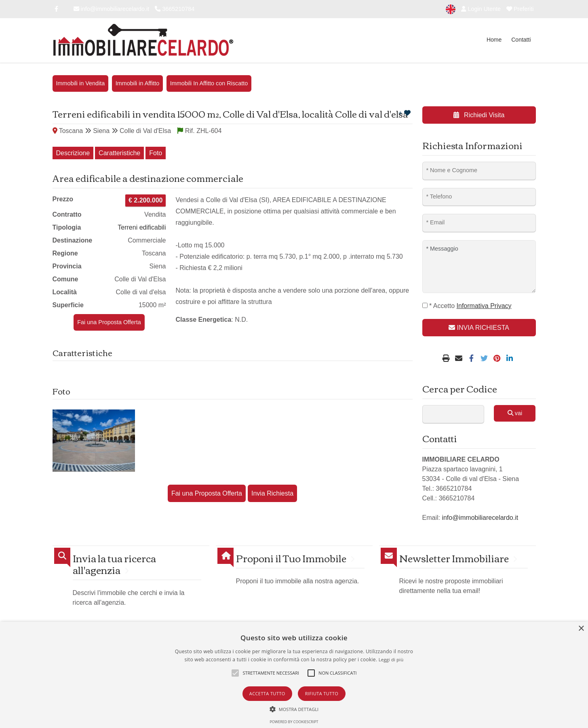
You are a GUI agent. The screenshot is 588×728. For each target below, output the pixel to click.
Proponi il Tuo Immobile (291, 558)
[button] (294, 709)
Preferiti (520, 9)
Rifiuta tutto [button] (322, 693)
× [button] (581, 629)
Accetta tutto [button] (267, 693)
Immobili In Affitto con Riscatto (209, 83)
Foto (156, 153)
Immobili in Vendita (81, 83)
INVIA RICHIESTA (479, 328)
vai (515, 413)
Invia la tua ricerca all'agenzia (114, 564)
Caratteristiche (119, 153)
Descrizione (73, 153)
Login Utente (481, 9)
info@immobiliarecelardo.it (112, 9)
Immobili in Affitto (138, 83)
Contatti (521, 40)
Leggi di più (391, 659)
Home (494, 40)
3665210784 (175, 9)
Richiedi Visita (479, 115)
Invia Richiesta (272, 493)
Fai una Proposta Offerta (109, 322)
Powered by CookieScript (294, 722)
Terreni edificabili (142, 227)
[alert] (294, 675)
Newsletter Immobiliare (454, 558)
